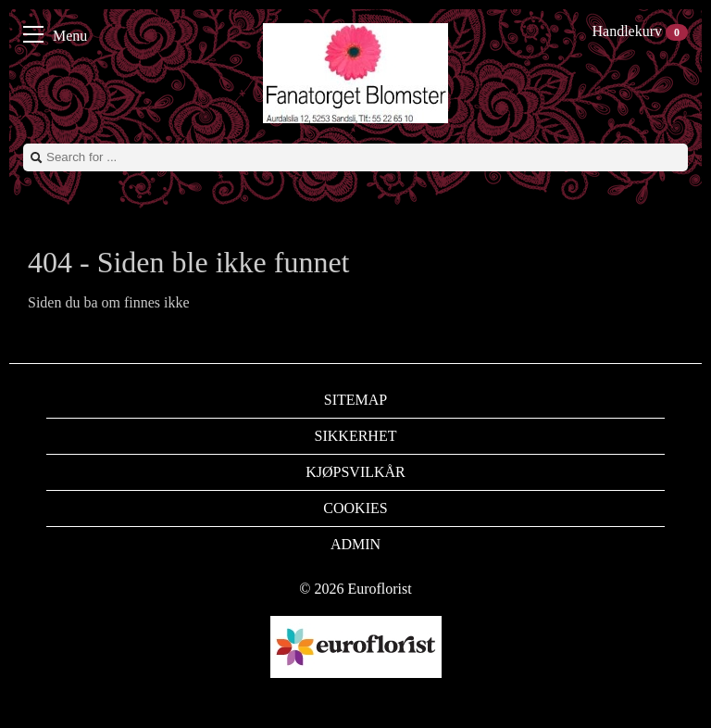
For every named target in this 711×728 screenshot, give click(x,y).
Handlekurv (640, 31)
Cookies (355, 508)
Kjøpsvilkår (355, 472)
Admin (355, 544)
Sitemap (355, 400)
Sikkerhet (356, 436)
